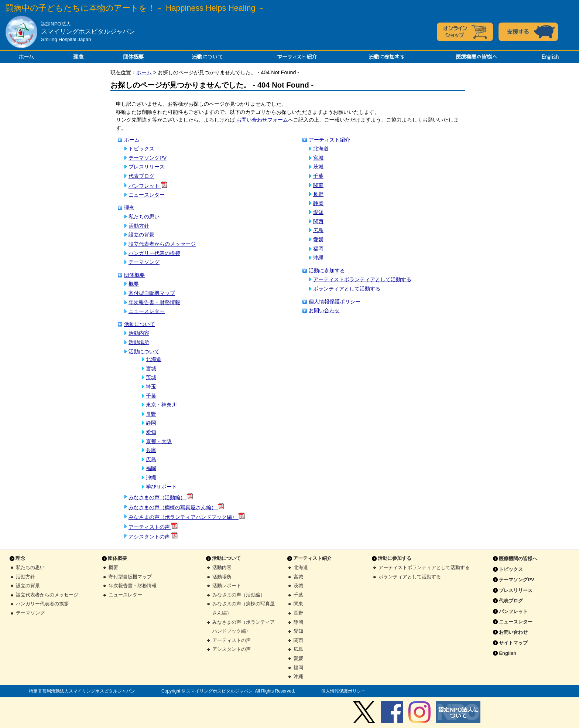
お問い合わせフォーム (262, 120)
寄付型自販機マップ (152, 293)
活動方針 (139, 226)
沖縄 (151, 477)
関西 (318, 221)
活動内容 (139, 333)
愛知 (151, 432)
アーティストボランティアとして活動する (362, 279)
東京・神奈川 (161, 405)
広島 (151, 459)
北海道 (154, 359)
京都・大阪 (159, 441)
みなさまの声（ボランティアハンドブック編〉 (187, 517)
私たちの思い (144, 217)
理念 (78, 57)
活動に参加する (386, 57)
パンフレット (148, 186)
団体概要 (133, 57)
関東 (318, 185)
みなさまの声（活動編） (161, 497)
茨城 (151, 377)
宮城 (151, 368)
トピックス (141, 149)
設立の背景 (141, 235)
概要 (134, 284)
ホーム (26, 57)
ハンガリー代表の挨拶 (154, 253)
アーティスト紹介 (297, 57)
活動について (207, 57)
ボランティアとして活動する (347, 289)
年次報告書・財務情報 (154, 302)
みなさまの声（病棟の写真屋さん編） (176, 507)
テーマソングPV (148, 158)
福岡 (151, 468)
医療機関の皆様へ (476, 57)
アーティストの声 (153, 527)
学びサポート (161, 487)
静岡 (151, 423)
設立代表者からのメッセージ (162, 244)
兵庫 (151, 450)
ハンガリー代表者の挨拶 (42, 604)
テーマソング (144, 262)
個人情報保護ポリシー (335, 302)
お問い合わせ (324, 310)
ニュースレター (147, 195)
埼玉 (151, 387)
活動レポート (227, 586)
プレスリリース (147, 167)
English (550, 57)
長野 (151, 414)
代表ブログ (141, 176)
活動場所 (139, 342)
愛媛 (318, 239)
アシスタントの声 (153, 537)
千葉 (151, 396)
